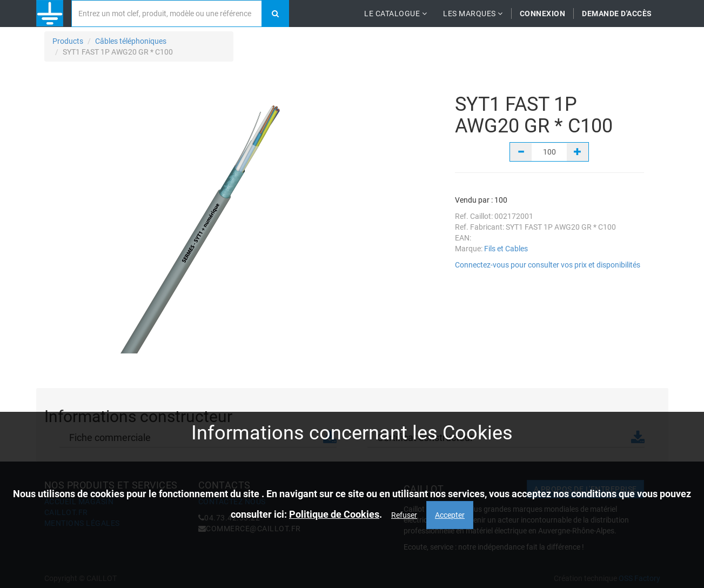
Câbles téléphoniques (131, 41)
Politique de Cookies (334, 514)
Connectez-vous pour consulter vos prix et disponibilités (548, 265)
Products (68, 41)
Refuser (404, 515)
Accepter (450, 515)
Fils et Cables (506, 249)
